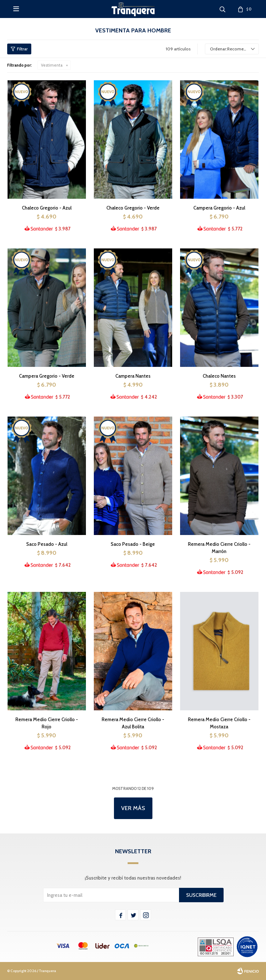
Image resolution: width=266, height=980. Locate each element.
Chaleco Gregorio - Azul (47, 208)
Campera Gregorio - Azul (219, 208)
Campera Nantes (133, 376)
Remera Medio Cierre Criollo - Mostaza (219, 723)
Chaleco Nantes (219, 376)
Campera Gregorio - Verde (47, 376)
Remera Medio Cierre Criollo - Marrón (219, 548)
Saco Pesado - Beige (133, 544)
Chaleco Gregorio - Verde (133, 208)
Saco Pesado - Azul (47, 544)
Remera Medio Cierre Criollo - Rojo (47, 723)
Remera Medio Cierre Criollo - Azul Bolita (133, 723)
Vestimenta (52, 65)
